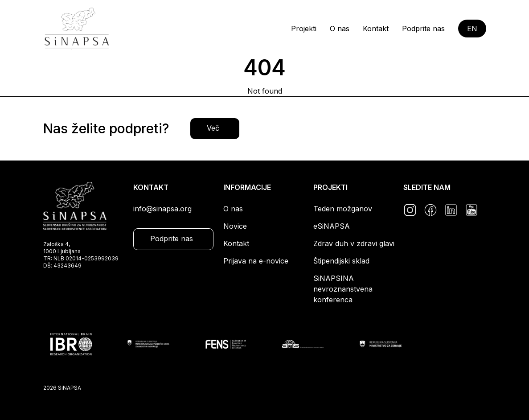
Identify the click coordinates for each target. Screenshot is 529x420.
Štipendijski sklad (341, 261)
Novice (235, 226)
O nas (340, 29)
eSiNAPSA (332, 226)
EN (472, 29)
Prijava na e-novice (256, 261)
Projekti (304, 29)
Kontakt (376, 29)
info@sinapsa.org (162, 209)
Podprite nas (423, 29)
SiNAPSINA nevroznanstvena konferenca (343, 289)
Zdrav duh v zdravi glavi (354, 243)
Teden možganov (343, 209)
